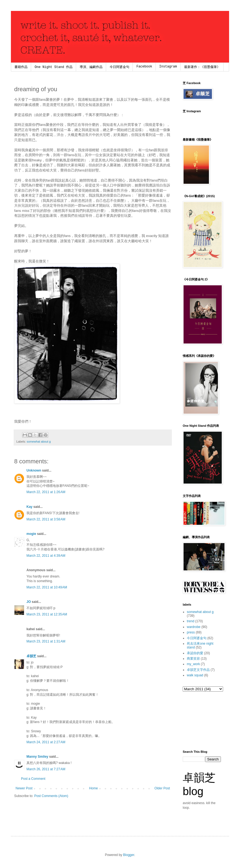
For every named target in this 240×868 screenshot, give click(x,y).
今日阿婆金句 (119, 67)
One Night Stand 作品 (54, 67)
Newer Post (24, 788)
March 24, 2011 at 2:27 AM (46, 742)
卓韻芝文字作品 (198, 670)
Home (94, 788)
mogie (31, 534)
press (191, 632)
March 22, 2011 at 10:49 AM (47, 587)
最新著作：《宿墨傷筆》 (202, 67)
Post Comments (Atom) (51, 796)
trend (190, 621)
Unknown (34, 470)
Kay (29, 507)
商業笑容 (193, 659)
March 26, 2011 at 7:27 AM (46, 769)
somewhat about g (39, 442)
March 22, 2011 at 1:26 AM (46, 492)
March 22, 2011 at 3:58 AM (46, 519)
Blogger (129, 855)
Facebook (144, 67)
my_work (193, 664)
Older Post (162, 788)
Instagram (168, 67)
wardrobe (194, 627)
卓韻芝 (31, 656)
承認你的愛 (195, 653)
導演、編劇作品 (91, 67)
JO (29, 602)
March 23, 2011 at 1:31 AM (46, 641)
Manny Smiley (37, 757)
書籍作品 (21, 67)
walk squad (195, 675)
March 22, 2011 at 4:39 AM (46, 556)
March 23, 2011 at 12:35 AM (47, 614)
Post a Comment (33, 779)
